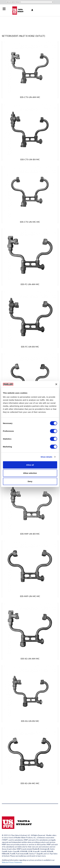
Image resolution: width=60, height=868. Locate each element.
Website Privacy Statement (12, 862)
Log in (32, 10)
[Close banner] (56, 384)
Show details (46, 457)
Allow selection (30, 473)
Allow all (30, 465)
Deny (30, 481)
